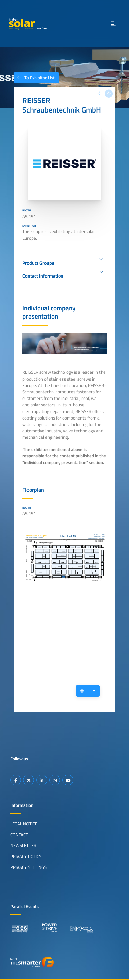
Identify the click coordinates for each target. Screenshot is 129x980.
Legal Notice (24, 824)
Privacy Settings (28, 867)
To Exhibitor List (34, 78)
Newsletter (23, 845)
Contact (19, 835)
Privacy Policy (26, 856)
